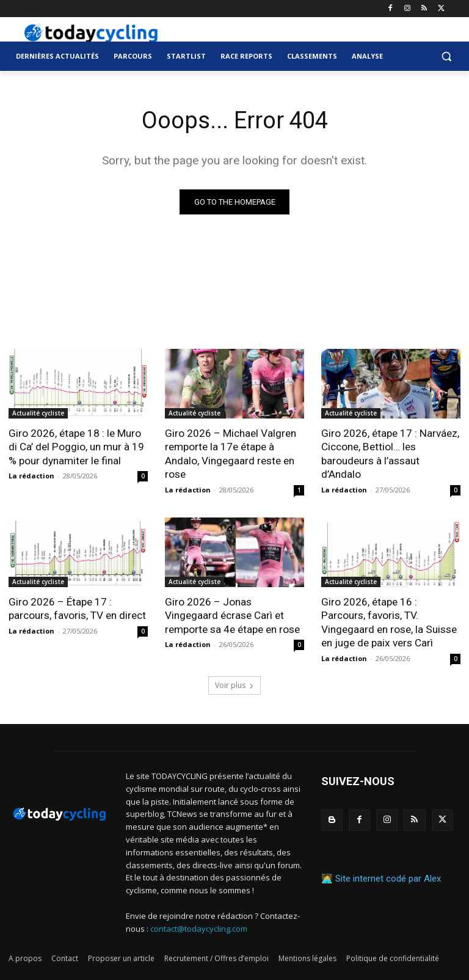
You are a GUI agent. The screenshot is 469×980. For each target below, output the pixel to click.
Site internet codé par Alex (388, 877)
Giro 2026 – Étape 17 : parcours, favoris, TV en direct (77, 608)
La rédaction (31, 475)
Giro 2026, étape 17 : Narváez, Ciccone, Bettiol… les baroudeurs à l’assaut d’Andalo (390, 453)
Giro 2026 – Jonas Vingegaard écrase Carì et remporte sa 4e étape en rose (232, 615)
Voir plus (234, 683)
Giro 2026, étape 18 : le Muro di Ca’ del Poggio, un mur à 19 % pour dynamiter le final (76, 447)
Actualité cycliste (38, 413)
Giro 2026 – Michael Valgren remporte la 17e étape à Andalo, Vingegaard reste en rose (231, 453)
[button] (446, 57)
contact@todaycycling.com (199, 927)
